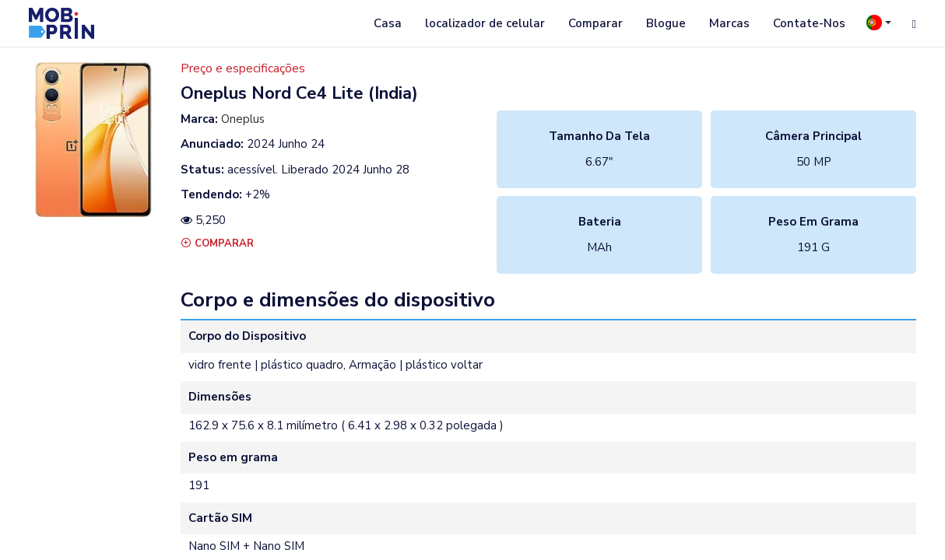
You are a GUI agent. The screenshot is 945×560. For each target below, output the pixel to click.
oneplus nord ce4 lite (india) (299, 93)
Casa (388, 23)
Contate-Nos (809, 23)
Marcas (729, 23)
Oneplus (243, 119)
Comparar (595, 23)
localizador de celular (485, 23)
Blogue (666, 23)
